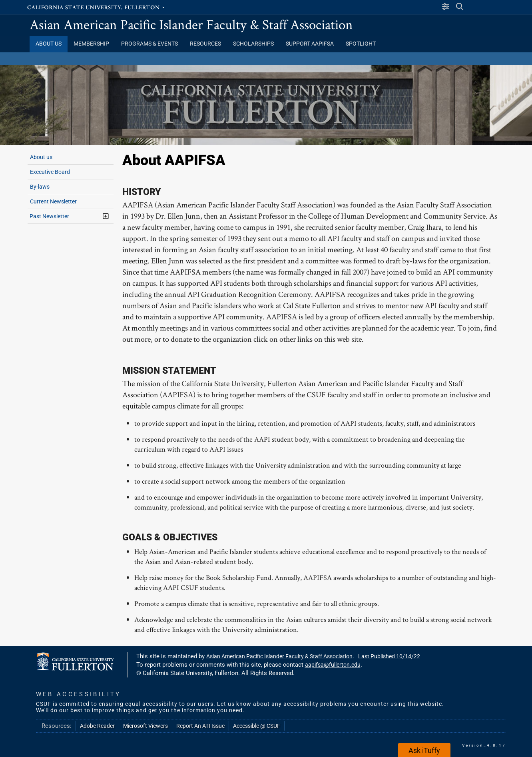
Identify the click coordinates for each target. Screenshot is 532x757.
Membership (91, 44)
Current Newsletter (53, 201)
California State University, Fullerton (96, 7)
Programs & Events (149, 44)
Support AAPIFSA (310, 44)
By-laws (40, 187)
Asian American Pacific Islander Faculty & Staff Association (191, 24)
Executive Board (50, 172)
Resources (205, 44)
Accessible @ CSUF (257, 726)
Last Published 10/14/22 (389, 656)
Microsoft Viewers (145, 726)
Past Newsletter (49, 216)
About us (41, 157)
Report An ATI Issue (200, 726)
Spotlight (361, 44)
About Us (49, 44)
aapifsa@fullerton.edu (333, 665)
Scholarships (253, 44)
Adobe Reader (97, 726)
